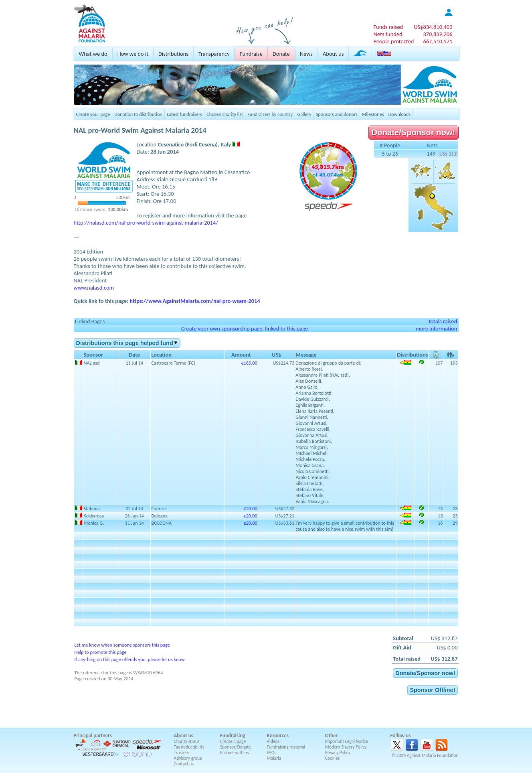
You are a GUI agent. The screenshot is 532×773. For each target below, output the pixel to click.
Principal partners (93, 735)
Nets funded (388, 34)
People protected (393, 41)
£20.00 (251, 523)
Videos (273, 741)
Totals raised (443, 321)
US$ (433, 27)
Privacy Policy (338, 753)
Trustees (182, 753)
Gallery (304, 114)
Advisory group (188, 758)
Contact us (184, 764)
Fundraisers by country (270, 114)
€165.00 (249, 363)
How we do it (133, 54)
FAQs (272, 753)
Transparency (214, 54)
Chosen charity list (225, 114)
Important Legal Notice (347, 741)
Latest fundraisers (184, 114)
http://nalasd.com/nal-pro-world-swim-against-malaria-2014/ (146, 223)
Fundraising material (286, 747)
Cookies (333, 758)
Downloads (399, 114)
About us (333, 54)
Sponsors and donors (337, 114)
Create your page (93, 114)
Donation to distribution (138, 114)
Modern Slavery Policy (346, 747)
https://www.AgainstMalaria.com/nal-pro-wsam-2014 (195, 301)
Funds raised (388, 27)
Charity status (187, 741)
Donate (281, 54)
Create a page (233, 741)
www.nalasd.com (94, 288)
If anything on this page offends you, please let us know (130, 659)
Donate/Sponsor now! (414, 132)
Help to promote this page (101, 652)
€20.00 (251, 508)
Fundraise (251, 54)
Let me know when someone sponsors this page (122, 645)
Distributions (173, 54)
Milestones (373, 114)
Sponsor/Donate (236, 747)
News (306, 54)
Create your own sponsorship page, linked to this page (245, 329)
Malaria (274, 758)
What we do (93, 54)
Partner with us (235, 753)
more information (437, 329)
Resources (278, 735)
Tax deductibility (189, 747)
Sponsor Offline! (432, 690)
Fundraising (233, 735)
